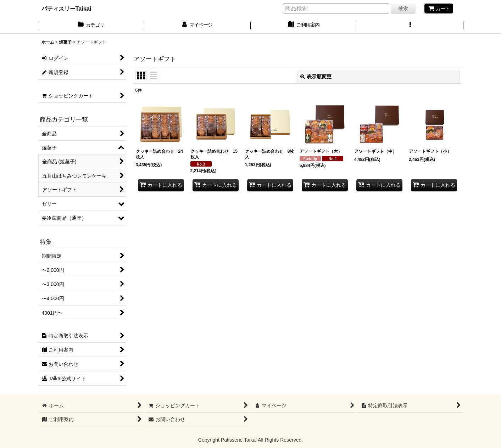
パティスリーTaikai (66, 9)
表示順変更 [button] (316, 77)
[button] (410, 26)
